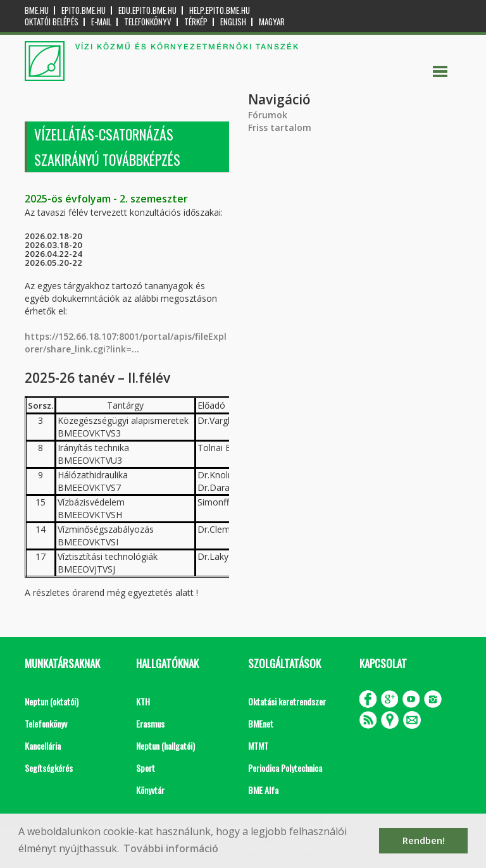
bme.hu (37, 10)
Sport (146, 768)
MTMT (258, 746)
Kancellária (43, 746)
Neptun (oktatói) (52, 701)
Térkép (196, 22)
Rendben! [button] (424, 840)
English (233, 22)
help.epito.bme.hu (220, 10)
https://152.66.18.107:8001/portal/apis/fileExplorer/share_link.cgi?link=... (126, 343)
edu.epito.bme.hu (147, 10)
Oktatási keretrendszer (287, 701)
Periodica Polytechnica (285, 768)
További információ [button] (171, 848)
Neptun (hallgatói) (165, 746)
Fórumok (268, 115)
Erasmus (150, 723)
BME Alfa (263, 790)
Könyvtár (150, 790)
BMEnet (261, 723)
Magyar (272, 22)
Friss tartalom (280, 127)
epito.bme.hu (84, 10)
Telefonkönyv (148, 22)
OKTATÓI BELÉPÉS (52, 22)
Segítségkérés (49, 768)
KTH (143, 701)
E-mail (101, 22)
